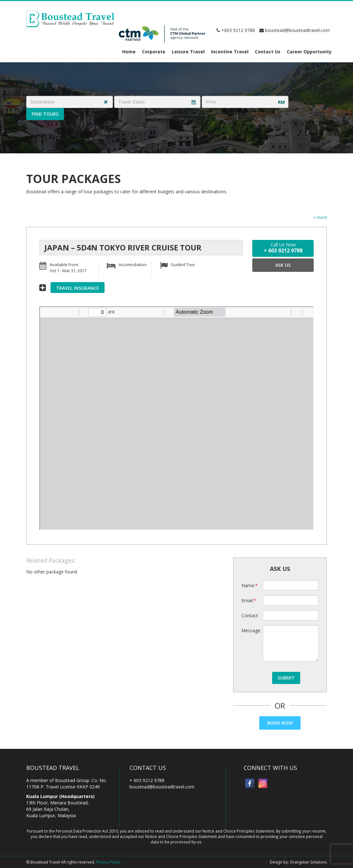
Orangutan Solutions (308, 862)
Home (129, 52)
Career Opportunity (309, 52)
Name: (248, 585)
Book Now (280, 723)
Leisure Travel (188, 52)
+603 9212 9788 (236, 30)
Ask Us (283, 265)
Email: (247, 600)
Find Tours (45, 114)
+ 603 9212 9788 (147, 780)
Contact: (250, 615)
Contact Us (268, 52)
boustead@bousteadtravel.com (295, 30)
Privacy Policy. (109, 862)
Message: (250, 630)
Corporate (154, 52)
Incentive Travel (230, 52)
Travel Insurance (78, 288)
